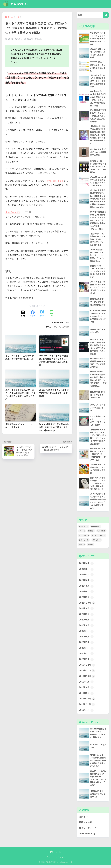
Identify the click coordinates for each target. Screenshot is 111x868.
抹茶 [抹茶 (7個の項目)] (82, 547)
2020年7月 (86, 634)
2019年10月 (87, 679)
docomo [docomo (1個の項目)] (96, 528)
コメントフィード (88, 831)
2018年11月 (87, 707)
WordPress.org (87, 837)
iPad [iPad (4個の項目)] (82, 533)
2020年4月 (86, 651)
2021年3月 (86, 617)
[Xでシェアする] (23, 313)
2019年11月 (87, 673)
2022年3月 (86, 600)
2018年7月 (86, 713)
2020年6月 (86, 639)
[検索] (106, 15)
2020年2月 (86, 662)
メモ (67, 322)
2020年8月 (86, 628)
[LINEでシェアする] (52, 314)
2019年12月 (87, 668)
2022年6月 (86, 583)
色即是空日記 (16, 4)
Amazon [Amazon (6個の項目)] (84, 528)
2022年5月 (86, 588)
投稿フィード (85, 826)
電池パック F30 (13, 212)
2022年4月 (86, 594)
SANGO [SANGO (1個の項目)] (101, 533)
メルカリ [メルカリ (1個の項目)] (97, 542)
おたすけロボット (55, 181)
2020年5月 (86, 645)
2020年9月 (86, 622)
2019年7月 (86, 685)
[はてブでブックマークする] (42, 313)
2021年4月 (86, 611)
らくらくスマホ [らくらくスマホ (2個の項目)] (99, 538)
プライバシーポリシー (55, 860)
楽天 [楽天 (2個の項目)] (91, 547)
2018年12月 (87, 702)
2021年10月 (87, 605)
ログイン (83, 820)
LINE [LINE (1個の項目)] (91, 533)
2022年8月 (86, 577)
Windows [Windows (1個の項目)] (84, 538)
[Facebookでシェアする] (33, 313)
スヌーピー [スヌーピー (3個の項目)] (84, 542)
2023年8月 (86, 571)
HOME (56, 855)
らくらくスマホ (62, 327)
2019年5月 (86, 696)
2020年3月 (86, 656)
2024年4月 (86, 566)
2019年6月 (86, 690)
